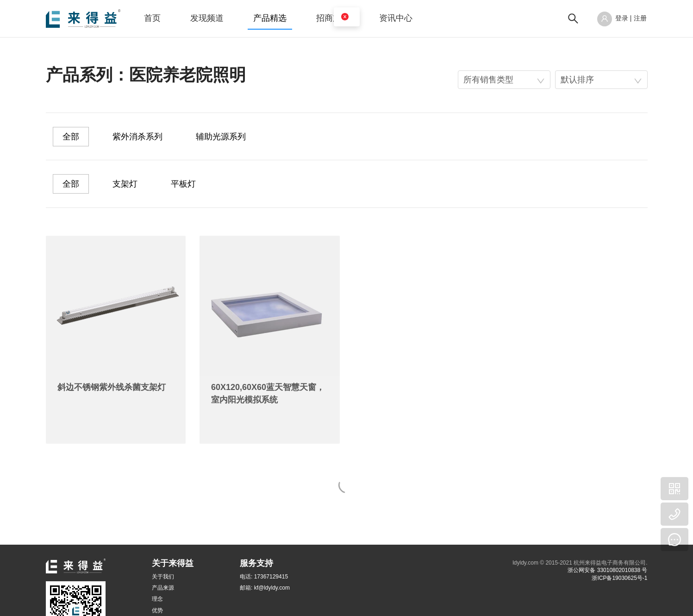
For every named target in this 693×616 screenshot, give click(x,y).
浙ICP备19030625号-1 (619, 578)
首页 (152, 18)
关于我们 (163, 577)
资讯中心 (396, 18)
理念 (157, 599)
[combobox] (504, 80)
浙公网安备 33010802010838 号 (607, 570)
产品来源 (163, 588)
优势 (157, 610)
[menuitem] (152, 19)
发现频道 (207, 18)
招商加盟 (333, 18)
